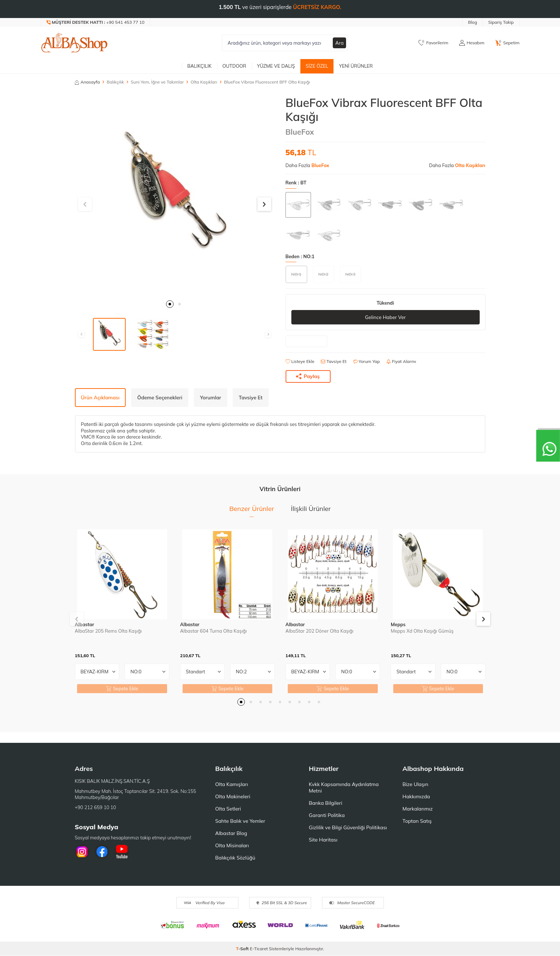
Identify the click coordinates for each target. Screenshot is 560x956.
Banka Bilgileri (326, 803)
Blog (473, 22)
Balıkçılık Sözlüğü (235, 858)
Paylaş (308, 376)
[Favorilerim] (433, 43)
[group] (175, 196)
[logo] (75, 43)
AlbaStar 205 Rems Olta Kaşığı (108, 631)
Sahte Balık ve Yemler (240, 821)
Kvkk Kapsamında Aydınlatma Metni (344, 788)
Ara (339, 43)
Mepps (398, 625)
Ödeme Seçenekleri (160, 398)
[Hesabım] (472, 43)
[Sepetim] (507, 43)
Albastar (85, 625)
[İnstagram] (82, 852)
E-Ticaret (259, 949)
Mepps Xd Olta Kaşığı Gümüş (422, 631)
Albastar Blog (231, 834)
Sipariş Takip (501, 22)
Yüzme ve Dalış (276, 66)
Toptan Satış (417, 821)
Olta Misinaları (232, 846)
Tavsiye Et (334, 362)
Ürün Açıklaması (100, 398)
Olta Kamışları (232, 785)
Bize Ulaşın (416, 785)
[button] (170, 304)
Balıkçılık (200, 66)
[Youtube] (122, 852)
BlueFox (300, 132)
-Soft (243, 949)
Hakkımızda (416, 797)
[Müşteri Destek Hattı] (96, 22)
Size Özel (317, 66)
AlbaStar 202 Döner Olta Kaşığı (320, 631)
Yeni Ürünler (356, 66)
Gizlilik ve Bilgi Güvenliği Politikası (348, 828)
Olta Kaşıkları (204, 82)
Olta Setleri (228, 809)
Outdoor (234, 66)
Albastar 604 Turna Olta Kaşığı (213, 631)
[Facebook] (102, 852)
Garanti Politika (327, 816)
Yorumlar (210, 398)
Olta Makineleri (233, 797)
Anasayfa (88, 82)
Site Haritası (323, 840)
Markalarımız (418, 809)
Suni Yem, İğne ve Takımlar (157, 82)
